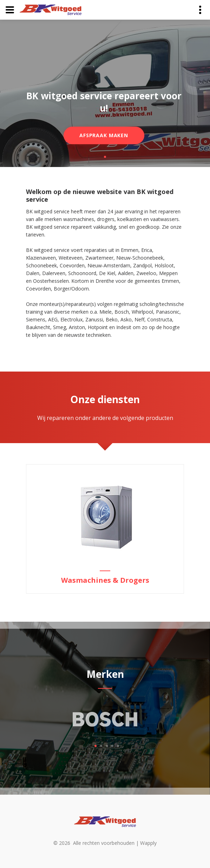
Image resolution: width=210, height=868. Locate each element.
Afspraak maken (104, 135)
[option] (105, 529)
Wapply (148, 843)
